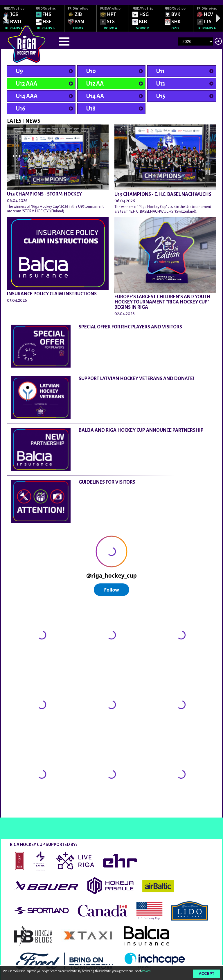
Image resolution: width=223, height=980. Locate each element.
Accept (207, 973)
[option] (16, 18)
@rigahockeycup (22, 812)
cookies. (146, 971)
